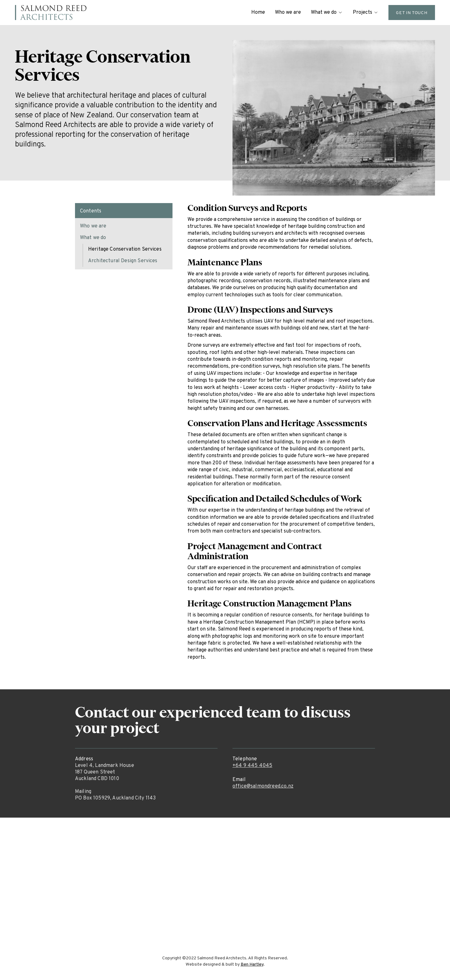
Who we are (288, 13)
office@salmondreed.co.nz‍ (263, 786)
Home (258, 13)
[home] (51, 13)
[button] (327, 13)
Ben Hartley (252, 965)
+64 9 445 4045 (252, 766)
